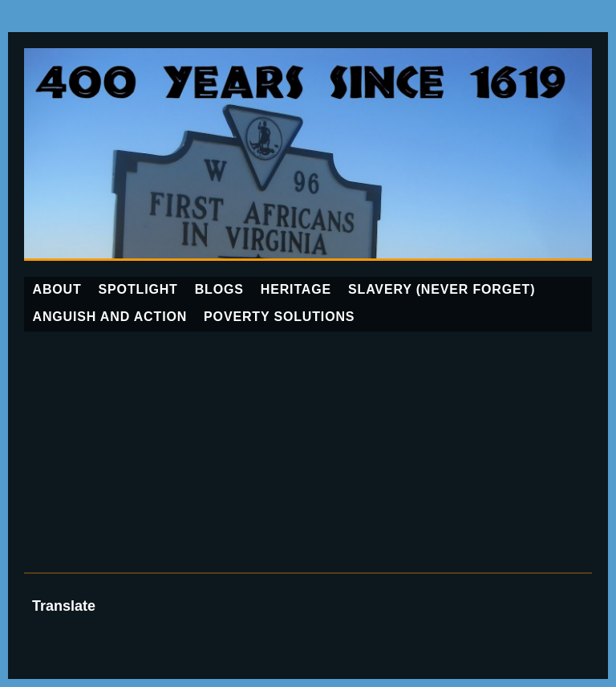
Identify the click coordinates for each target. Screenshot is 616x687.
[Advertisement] (308, 452)
